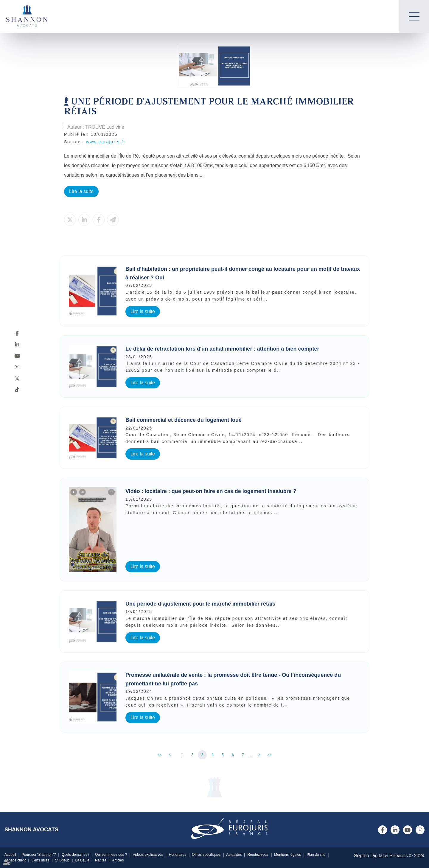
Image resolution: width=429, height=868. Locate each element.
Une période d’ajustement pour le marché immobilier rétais (200, 604)
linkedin (17, 344)
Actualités (234, 855)
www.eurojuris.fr (106, 142)
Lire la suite (81, 191)
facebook (17, 333)
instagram (17, 367)
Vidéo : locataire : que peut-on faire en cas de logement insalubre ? (211, 491)
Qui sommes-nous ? (111, 855)
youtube (17, 356)
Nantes (101, 860)
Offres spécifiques (206, 855)
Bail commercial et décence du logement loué (184, 420)
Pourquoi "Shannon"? (39, 855)
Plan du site (316, 855)
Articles (118, 860)
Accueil (10, 855)
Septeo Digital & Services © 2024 (389, 856)
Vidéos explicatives (148, 855)
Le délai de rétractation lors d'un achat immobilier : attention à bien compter (222, 349)
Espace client (15, 860)
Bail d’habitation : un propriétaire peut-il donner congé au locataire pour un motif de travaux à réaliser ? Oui (243, 273)
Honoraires (178, 855)
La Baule (82, 860)
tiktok (17, 390)
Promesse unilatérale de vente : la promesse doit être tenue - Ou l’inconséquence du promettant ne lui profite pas (233, 679)
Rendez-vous (258, 855)
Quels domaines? (76, 855)
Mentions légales (287, 855)
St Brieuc (62, 860)
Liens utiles (41, 860)
